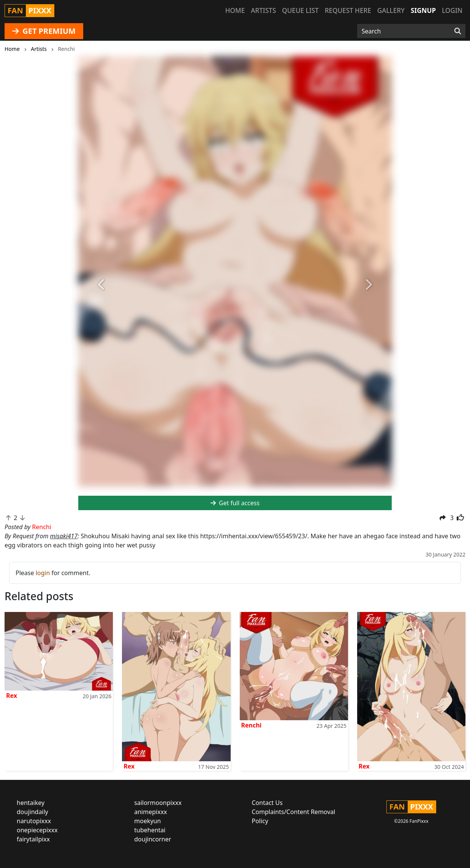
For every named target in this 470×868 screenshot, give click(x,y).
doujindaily (32, 812)
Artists (263, 10)
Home (235, 10)
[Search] (458, 31)
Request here (348, 10)
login (43, 573)
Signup (423, 10)
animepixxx (150, 812)
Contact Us (267, 803)
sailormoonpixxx (158, 803)
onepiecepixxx (37, 830)
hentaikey (31, 803)
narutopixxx (34, 821)
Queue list (300, 10)
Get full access (235, 503)
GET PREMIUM (44, 31)
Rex (12, 696)
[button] (102, 285)
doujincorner (153, 839)
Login (452, 10)
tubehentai (150, 830)
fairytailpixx (33, 839)
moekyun (147, 821)
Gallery (391, 10)
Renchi (252, 725)
